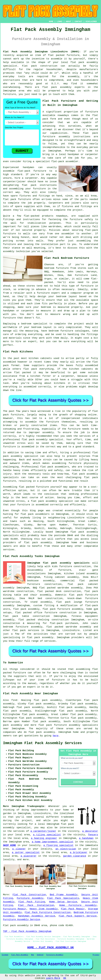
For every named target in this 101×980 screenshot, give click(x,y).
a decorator (90, 831)
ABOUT (69, 22)
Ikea (60, 275)
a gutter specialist (26, 852)
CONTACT (78, 22)
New (32, 955)
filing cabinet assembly (61, 577)
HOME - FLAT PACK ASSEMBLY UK (50, 947)
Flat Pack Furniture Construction (48, 912)
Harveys (92, 272)
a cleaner (19, 849)
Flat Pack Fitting (32, 902)
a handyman (86, 838)
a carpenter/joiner (43, 831)
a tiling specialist (47, 835)
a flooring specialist (58, 845)
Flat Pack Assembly (20, 955)
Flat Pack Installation (36, 905)
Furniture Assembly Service (22, 920)
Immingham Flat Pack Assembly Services (42, 743)
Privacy (96, 955)
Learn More (53, 978)
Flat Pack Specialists (63, 898)
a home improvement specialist (53, 842)
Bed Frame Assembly (64, 895)
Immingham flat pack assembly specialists (58, 563)
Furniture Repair (15, 909)
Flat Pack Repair (73, 909)
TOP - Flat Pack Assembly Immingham (27, 931)
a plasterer (29, 856)
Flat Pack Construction (29, 895)
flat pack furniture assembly (63, 609)
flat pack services (26, 630)
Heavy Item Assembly (44, 909)
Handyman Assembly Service (37, 916)
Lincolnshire (71, 630)
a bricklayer (79, 852)
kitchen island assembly (81, 574)
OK (65, 978)
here (56, 736)
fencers (93, 835)
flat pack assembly (84, 62)
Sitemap (5, 955)
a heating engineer (44, 838)
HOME (51, 22)
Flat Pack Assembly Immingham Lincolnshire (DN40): (42, 52)
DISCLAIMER (91, 22)
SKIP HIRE (9, 845)
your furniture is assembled (29, 505)
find (14, 700)
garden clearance (75, 856)
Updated (40, 955)
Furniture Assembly (30, 898)
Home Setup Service (63, 902)
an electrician (66, 849)
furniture (92, 112)
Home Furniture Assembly (78, 905)
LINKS (59, 22)
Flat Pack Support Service (78, 916)
